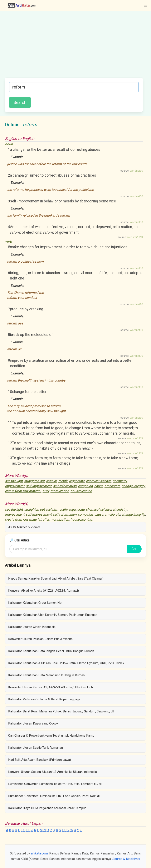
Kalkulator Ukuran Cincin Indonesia (32, 627)
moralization (60, 491)
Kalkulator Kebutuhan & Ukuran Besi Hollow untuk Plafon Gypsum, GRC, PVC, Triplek (66, 663)
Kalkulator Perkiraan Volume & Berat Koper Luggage (44, 699)
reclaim (52, 481)
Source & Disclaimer (126, 859)
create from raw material (23, 491)
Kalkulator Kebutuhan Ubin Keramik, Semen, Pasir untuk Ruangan (53, 615)
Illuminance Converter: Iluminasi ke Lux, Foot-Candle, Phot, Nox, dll (54, 796)
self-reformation (65, 486)
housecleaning (81, 491)
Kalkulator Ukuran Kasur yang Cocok (33, 723)
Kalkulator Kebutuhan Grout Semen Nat (35, 603)
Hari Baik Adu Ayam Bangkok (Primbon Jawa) (40, 760)
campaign (85, 486)
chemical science (99, 481)
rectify (63, 481)
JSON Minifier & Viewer (24, 527)
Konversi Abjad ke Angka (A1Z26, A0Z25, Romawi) (43, 591)
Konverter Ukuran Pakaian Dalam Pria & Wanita (40, 639)
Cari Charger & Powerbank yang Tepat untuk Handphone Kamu (51, 736)
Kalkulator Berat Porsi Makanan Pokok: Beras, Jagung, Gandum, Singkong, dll (61, 711)
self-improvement (39, 486)
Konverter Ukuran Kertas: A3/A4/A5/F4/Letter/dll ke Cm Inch (50, 687)
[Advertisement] (74, 46)
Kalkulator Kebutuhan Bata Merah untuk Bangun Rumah (46, 675)
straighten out (34, 481)
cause (99, 486)
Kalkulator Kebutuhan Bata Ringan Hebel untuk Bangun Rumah (51, 651)
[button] (146, 5)
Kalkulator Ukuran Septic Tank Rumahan (35, 748)
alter (46, 491)
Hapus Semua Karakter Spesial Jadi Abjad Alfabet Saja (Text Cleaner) (56, 579)
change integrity (133, 486)
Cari (134, 549)
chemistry (120, 481)
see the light (14, 481)
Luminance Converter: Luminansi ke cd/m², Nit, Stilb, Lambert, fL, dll (55, 784)
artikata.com (39, 853)
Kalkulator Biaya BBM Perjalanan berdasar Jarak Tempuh (47, 808)
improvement (15, 486)
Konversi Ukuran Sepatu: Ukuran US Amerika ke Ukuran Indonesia (52, 772)
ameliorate (112, 486)
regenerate (77, 481)
